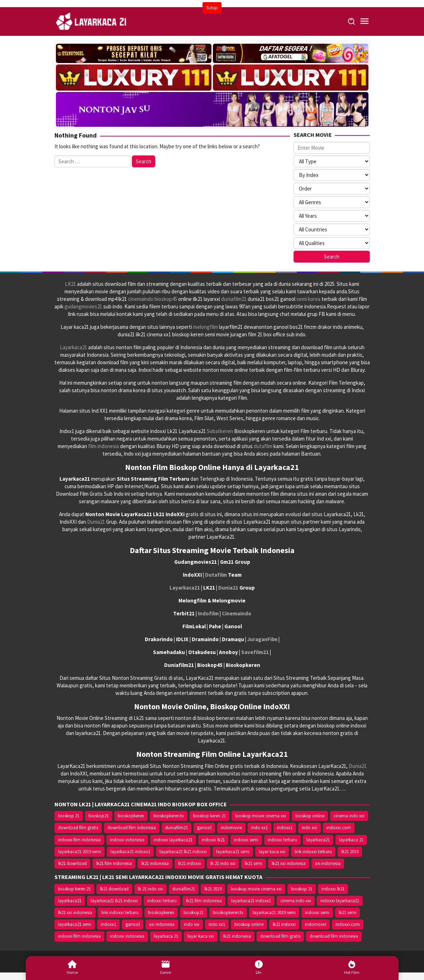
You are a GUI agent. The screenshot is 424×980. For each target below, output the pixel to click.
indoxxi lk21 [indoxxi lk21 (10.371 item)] (213, 840)
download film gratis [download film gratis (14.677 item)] (78, 828)
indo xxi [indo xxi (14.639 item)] (309, 828)
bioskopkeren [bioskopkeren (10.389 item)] (131, 816)
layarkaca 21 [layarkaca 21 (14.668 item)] (351, 840)
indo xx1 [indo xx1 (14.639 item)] (259, 828)
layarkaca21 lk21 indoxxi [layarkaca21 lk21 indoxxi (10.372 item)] (183, 852)
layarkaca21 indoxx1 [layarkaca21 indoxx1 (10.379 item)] (130, 852)
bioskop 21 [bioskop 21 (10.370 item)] (69, 816)
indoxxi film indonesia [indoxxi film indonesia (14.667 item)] (79, 840)
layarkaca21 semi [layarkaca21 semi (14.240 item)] (233, 852)
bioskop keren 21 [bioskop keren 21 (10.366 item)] (209, 816)
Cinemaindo (237, 613)
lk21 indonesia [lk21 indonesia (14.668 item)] (155, 863)
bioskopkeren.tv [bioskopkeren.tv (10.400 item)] (169, 816)
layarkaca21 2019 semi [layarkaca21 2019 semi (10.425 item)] (80, 852)
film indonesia (104, 446)
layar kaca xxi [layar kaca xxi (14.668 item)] (272, 852)
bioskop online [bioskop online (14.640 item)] (310, 816)
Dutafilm (216, 575)
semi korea (308, 299)
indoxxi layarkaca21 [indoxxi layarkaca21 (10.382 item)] (173, 840)
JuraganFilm (262, 639)
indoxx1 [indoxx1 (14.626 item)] (285, 828)
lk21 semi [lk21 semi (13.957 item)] (254, 863)
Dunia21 (96, 522)
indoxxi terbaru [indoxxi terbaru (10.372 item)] (282, 840)
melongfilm (206, 327)
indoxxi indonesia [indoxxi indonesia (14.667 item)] (127, 840)
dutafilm (263, 446)
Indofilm (208, 613)
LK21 (70, 284)
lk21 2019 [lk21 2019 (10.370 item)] (350, 852)
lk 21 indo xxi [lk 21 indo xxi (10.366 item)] (223, 863)
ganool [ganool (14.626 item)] (204, 828)
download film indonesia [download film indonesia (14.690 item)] (132, 828)
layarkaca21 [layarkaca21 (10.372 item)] (318, 840)
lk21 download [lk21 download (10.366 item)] (72, 863)
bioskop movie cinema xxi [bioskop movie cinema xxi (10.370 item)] (261, 816)
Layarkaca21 (73, 347)
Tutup (212, 8)
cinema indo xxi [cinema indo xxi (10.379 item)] (349, 816)
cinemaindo (141, 299)
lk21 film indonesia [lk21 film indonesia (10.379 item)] (114, 863)
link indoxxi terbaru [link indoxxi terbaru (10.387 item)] (313, 852)
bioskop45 (166, 299)
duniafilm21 (234, 299)
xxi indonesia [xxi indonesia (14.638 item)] (328, 863)
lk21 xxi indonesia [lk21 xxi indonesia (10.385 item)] (289, 863)
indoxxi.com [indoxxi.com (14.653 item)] (339, 828)
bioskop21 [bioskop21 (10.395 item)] (99, 816)
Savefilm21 (255, 652)
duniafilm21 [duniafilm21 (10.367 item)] (177, 828)
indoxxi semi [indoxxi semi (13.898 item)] (246, 840)
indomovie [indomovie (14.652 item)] (231, 828)
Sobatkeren (220, 431)
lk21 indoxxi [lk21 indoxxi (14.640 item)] (190, 863)
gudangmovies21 (83, 306)
